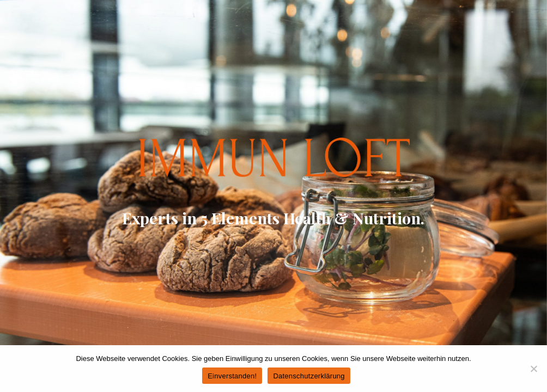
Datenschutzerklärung (309, 376)
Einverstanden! (232, 376)
